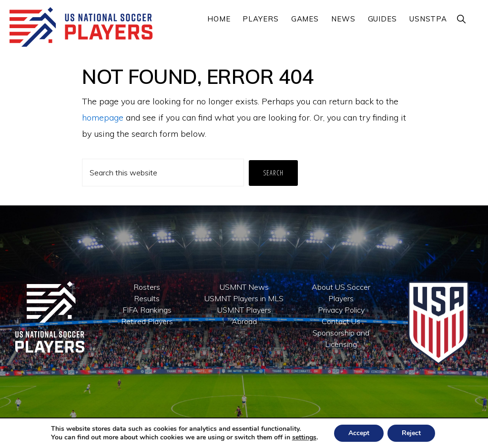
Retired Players (147, 321)
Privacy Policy (341, 310)
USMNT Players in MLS (244, 298)
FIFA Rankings (147, 310)
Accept (359, 433)
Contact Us (341, 321)
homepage (103, 117)
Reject (411, 433)
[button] (462, 19)
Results (147, 298)
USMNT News (244, 287)
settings (304, 438)
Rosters (147, 287)
